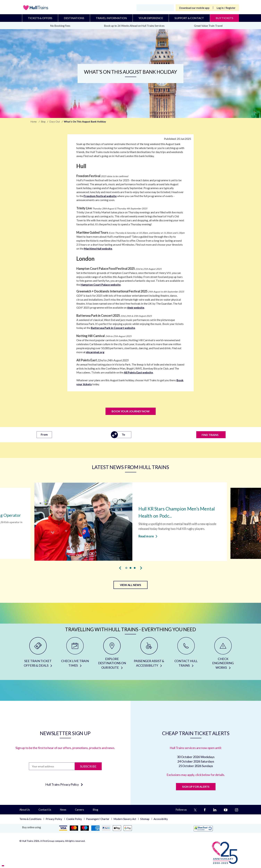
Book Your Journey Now (131, 411)
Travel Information (111, 18)
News (63, 810)
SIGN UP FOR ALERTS (196, 787)
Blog (95, 810)
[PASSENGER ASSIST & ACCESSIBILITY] (149, 654)
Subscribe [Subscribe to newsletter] (88, 766)
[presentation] (120, 568)
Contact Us (45, 810)
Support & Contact (189, 18)
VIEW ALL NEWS (130, 585)
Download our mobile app (194, 8)
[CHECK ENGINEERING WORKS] (223, 654)
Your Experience (151, 18)
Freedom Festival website (100, 196)
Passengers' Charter (98, 819)
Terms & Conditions (30, 819)
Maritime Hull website (98, 248)
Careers (79, 810)
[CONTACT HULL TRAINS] (186, 654)
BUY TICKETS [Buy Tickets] (224, 18)
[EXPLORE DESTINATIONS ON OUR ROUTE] (112, 654)
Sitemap (145, 819)
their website (136, 307)
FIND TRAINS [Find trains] (210, 435)
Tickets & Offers (40, 18)
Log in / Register (226, 8)
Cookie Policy (74, 819)
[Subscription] (52, 766)
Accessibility (161, 819)
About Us (25, 810)
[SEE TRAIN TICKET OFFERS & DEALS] (38, 654)
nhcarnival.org (95, 352)
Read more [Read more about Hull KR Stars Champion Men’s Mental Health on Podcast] (148, 536)
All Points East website (138, 372)
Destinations (74, 18)
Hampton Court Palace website (101, 285)
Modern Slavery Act (125, 819)
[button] (126, 568)
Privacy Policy (54, 819)
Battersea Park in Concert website (113, 328)
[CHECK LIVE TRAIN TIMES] (75, 654)
